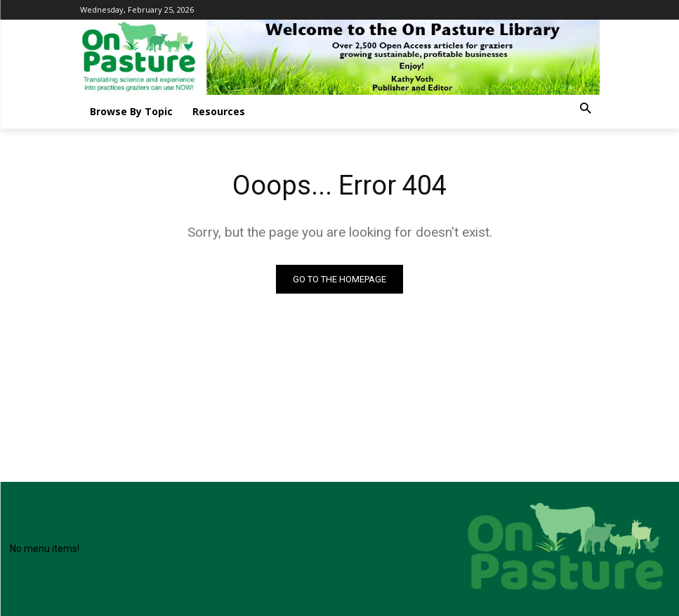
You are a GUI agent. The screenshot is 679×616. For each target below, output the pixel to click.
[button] (585, 109)
